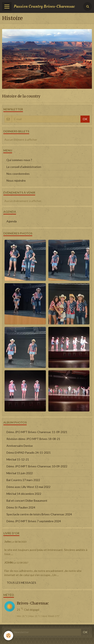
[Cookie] (8, 636)
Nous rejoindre (16, 180)
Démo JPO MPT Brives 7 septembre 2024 (34, 521)
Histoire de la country (21, 96)
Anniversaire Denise (20, 446)
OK (85, 119)
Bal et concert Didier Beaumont (27, 501)
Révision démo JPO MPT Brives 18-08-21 (33, 439)
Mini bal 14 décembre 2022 (24, 494)
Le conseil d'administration (24, 167)
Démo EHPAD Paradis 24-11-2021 (29, 453)
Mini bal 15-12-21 (18, 459)
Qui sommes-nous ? (19, 160)
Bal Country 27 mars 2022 (23, 480)
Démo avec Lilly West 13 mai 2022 (28, 487)
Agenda (12, 221)
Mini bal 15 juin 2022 (20, 473)
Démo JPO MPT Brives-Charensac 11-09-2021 (37, 432)
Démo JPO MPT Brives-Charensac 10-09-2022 (37, 466)
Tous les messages (21, 583)
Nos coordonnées (18, 174)
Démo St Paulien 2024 (21, 507)
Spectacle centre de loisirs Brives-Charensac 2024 (39, 514)
